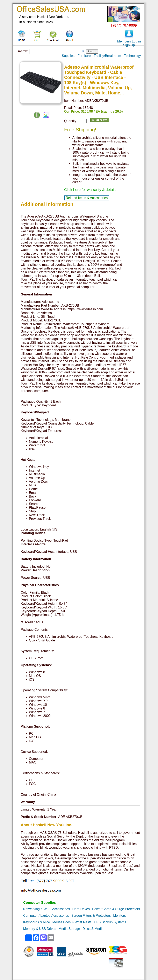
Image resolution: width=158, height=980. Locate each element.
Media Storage (69, 929)
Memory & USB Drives (40, 929)
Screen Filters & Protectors (91, 916)
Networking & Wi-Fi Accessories (47, 909)
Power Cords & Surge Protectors (116, 909)
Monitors (119, 916)
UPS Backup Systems (110, 922)
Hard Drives (81, 909)
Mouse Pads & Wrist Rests (72, 922)
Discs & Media (93, 929)
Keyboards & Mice (37, 922)
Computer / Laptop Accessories (46, 916)
